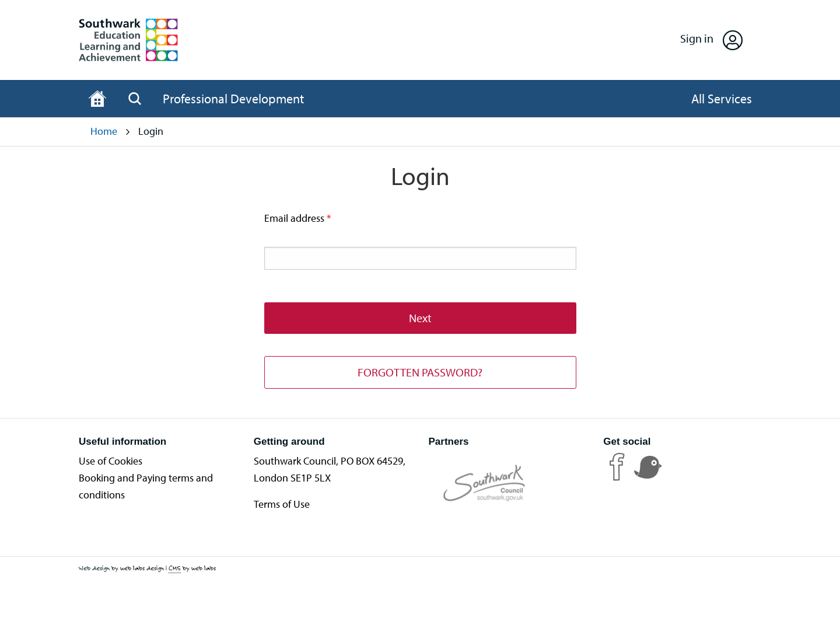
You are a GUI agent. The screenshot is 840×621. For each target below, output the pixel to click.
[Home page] (97, 99)
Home (104, 131)
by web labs (192, 568)
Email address (308, 217)
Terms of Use (282, 504)
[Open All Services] (722, 99)
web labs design (142, 568)
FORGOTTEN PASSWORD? (420, 372)
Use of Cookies (111, 461)
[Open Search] (135, 99)
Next (420, 318)
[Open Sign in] (711, 40)
